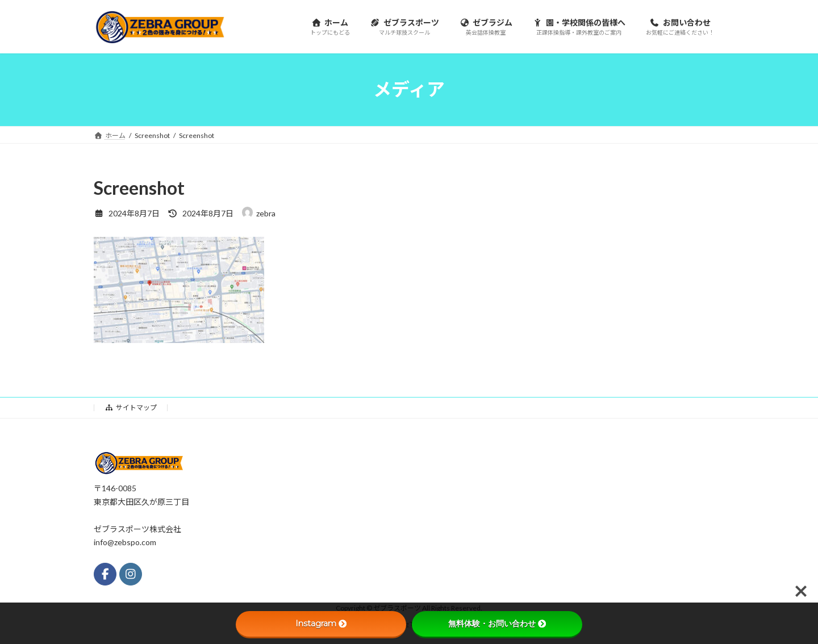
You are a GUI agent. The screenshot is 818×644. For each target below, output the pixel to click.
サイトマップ (131, 407)
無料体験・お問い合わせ (497, 624)
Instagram (321, 624)
